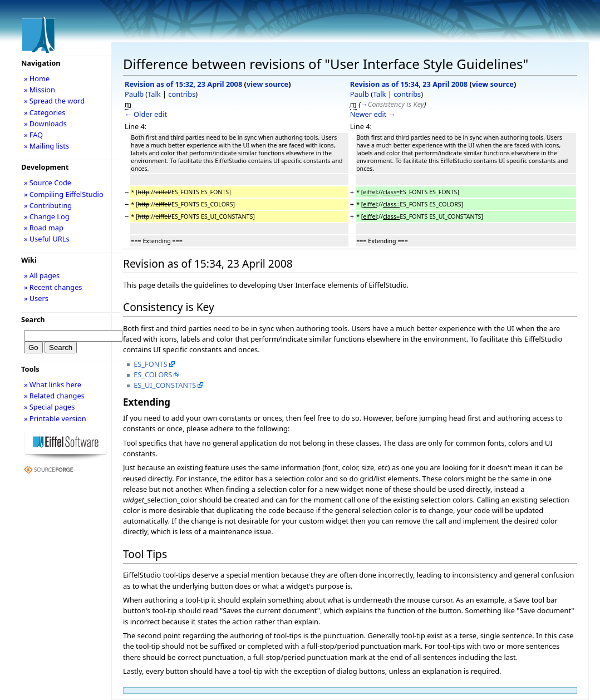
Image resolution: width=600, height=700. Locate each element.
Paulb (134, 94)
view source (267, 84)
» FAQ (33, 135)
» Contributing (48, 205)
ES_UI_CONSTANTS (165, 385)
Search (33, 319)
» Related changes (54, 396)
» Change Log (47, 216)
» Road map (44, 228)
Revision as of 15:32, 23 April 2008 (183, 84)
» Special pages (49, 407)
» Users (36, 298)
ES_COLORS (153, 374)
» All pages (42, 275)
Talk (154, 94)
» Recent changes (53, 287)
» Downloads (45, 124)
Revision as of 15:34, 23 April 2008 (409, 84)
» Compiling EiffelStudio (64, 194)
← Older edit (146, 114)
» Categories (45, 112)
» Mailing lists (46, 146)
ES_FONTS (150, 364)
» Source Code (48, 183)
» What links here (53, 384)
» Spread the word (54, 101)
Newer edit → (373, 114)
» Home (37, 78)
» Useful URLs (47, 239)
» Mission (40, 90)
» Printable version (55, 418)
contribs (182, 94)
